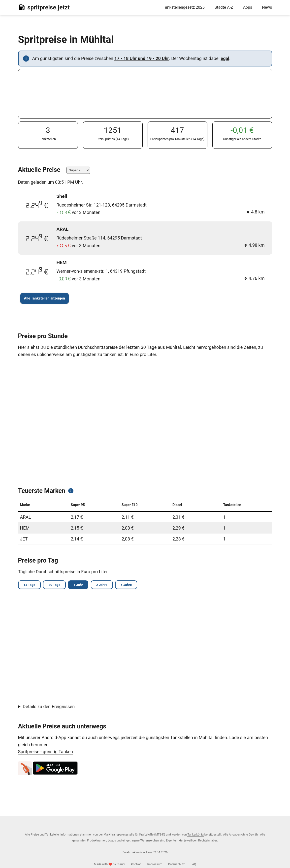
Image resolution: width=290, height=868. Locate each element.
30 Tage (56, 585)
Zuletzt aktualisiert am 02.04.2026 (145, 852)
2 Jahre (105, 585)
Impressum (155, 864)
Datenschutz (177, 864)
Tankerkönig (195, 835)
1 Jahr (81, 585)
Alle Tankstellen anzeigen (45, 298)
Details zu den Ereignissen (49, 707)
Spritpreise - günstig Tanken (46, 752)
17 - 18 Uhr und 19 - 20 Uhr (142, 58)
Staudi (121, 864)
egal (225, 58)
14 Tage (30, 585)
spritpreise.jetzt (44, 7)
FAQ (193, 864)
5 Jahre (130, 585)
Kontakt (136, 864)
